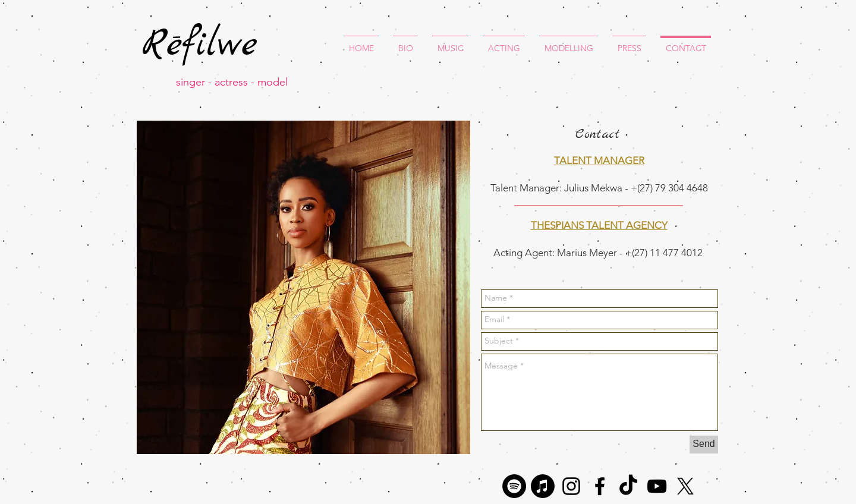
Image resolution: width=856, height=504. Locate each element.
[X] (685, 486)
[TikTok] (628, 486)
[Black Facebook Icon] (600, 486)
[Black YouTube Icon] (657, 486)
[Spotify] (514, 486)
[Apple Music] (543, 486)
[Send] (704, 445)
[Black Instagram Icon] (571, 486)
